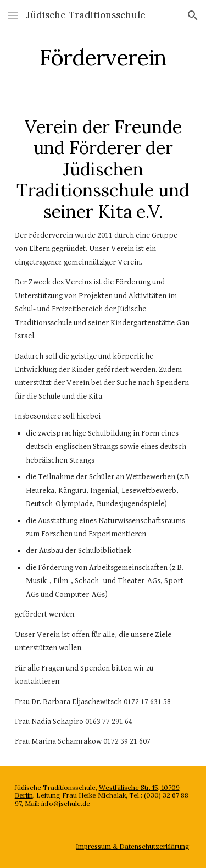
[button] (13, 15)
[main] (103, 58)
